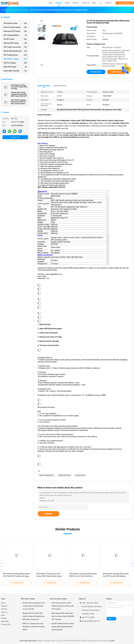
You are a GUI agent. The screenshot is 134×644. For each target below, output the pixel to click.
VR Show (4, 609)
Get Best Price (96, 72)
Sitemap (4, 618)
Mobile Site (5, 621)
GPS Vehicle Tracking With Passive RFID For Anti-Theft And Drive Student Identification (83, 576)
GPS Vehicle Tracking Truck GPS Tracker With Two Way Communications (19, 87)
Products (4, 606)
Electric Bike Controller (15, 71)
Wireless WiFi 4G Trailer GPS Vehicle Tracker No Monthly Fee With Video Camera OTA (33, 616)
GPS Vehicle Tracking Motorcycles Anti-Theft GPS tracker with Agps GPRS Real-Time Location (17, 576)
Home (3, 603)
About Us (4, 612)
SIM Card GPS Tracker (15, 43)
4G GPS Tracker (15, 39)
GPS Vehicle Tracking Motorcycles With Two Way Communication (19, 102)
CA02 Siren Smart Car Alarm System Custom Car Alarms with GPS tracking (63, 606)
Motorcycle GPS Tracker (15, 31)
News (3, 615)
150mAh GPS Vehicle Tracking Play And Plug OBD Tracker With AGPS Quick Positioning (19, 94)
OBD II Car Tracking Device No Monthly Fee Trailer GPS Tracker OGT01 (34, 627)
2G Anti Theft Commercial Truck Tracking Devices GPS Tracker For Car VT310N (34, 606)
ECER (112, 641)
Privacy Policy (6, 624)
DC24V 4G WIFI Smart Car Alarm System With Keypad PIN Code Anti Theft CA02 (63, 627)
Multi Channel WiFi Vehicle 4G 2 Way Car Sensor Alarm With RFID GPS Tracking (63, 616)
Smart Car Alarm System (15, 27)
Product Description (60, 86)
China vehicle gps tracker (28, 641)
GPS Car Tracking (15, 63)
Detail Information (44, 86)
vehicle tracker (80, 475)
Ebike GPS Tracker (15, 67)
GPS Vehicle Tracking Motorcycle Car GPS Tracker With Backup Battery (116, 576)
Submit (49, 514)
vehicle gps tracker (65, 475)
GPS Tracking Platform (15, 35)
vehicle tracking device (46, 475)
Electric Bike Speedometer (15, 51)
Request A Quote (125, 3)
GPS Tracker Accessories (15, 47)
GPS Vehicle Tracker (15, 23)
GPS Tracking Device (15, 55)
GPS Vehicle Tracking (15, 59)
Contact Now (15, 137)
